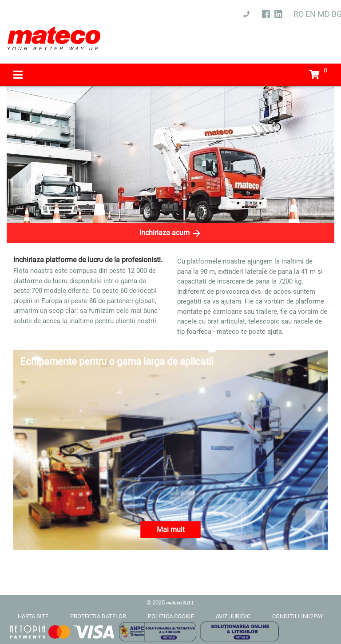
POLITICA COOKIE (171, 616)
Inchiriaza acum (171, 233)
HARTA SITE (33, 616)
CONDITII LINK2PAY (298, 616)
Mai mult (171, 530)
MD (324, 14)
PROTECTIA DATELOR (98, 616)
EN (311, 14)
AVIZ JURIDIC (233, 616)
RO (299, 14)
